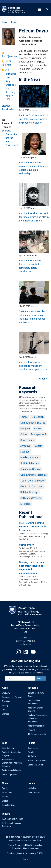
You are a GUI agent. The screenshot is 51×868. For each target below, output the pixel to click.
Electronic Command (32, 486)
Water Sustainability (36, 726)
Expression (38, 417)
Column (5, 801)
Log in (26, 859)
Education (6, 701)
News (5, 783)
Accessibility (17, 848)
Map (26, 632)
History (5, 705)
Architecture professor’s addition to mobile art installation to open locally (33, 366)
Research (33, 688)
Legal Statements (32, 848)
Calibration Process (31, 498)
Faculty (31, 752)
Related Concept (29, 492)
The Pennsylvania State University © (25, 853)
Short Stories (27, 440)
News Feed (7, 792)
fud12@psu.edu (10, 56)
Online (24, 434)
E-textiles (26, 504)
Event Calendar (34, 792)
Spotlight (6, 788)
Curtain (38, 446)
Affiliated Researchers (37, 761)
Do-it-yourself (39, 434)
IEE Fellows (33, 756)
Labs (5, 743)
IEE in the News (9, 805)
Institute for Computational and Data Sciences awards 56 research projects (34, 119)
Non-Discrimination (34, 845)
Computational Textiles (33, 423)
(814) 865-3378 (23, 641)
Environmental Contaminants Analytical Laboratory (12, 763)
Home (5, 22)
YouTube (33, 652)
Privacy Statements (16, 845)
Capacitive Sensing (31, 469)
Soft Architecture (30, 463)
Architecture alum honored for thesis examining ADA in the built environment (34, 217)
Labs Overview (8, 748)
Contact (5, 714)
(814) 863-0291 (26, 638)
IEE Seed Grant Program (12, 819)
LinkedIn (26, 652)
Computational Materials (34, 475)
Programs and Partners (12, 697)
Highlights (32, 788)
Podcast (6, 797)
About (5, 688)
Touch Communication (33, 481)
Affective (25, 446)
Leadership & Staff (36, 765)
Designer (25, 428)
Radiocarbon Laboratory (12, 770)
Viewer (38, 428)
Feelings (25, 452)
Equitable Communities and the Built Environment (10, 138)
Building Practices (30, 457)
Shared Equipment (10, 774)
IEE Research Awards (37, 734)
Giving (5, 710)
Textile (24, 417)
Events (31, 783)
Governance (33, 748)
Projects (31, 730)
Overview (6, 693)
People (14, 22)
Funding (6, 814)
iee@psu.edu (26, 644)
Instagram (18, 652)
